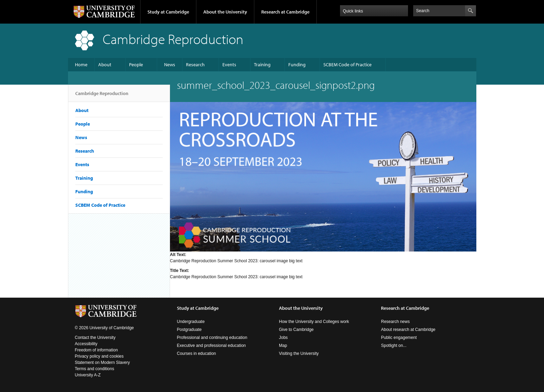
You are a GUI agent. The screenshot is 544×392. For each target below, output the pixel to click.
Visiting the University (299, 353)
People (136, 65)
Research (195, 65)
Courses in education (197, 353)
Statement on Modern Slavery (103, 363)
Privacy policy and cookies (99, 356)
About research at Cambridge (408, 330)
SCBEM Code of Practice (347, 65)
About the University (225, 12)
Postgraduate (189, 330)
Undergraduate (191, 322)
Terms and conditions (95, 369)
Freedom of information (96, 350)
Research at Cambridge (285, 12)
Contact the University (95, 338)
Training (262, 65)
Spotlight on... (394, 346)
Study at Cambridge (168, 12)
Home (81, 65)
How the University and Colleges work (314, 322)
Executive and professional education (211, 346)
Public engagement (399, 338)
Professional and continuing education (212, 338)
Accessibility (86, 344)
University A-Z (88, 375)
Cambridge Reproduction (102, 96)
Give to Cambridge (296, 330)
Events (229, 65)
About (105, 65)
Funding (297, 65)
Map (283, 346)
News (170, 65)
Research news (395, 322)
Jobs (283, 338)
